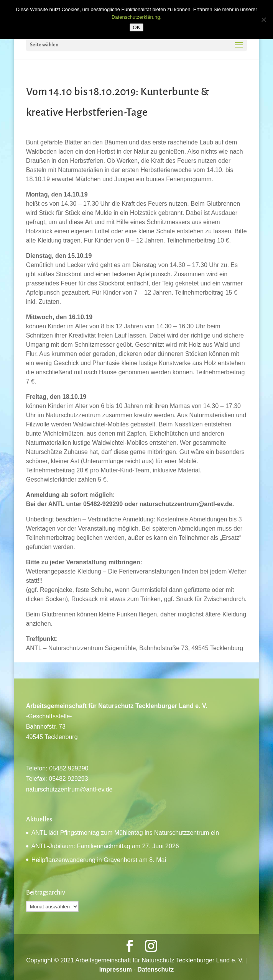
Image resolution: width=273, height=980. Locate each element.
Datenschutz (155, 969)
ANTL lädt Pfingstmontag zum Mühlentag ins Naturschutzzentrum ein (125, 833)
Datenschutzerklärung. (136, 17)
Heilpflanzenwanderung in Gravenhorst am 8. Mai (99, 860)
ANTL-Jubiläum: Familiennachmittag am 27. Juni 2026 (105, 846)
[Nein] (263, 20)
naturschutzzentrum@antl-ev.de (69, 789)
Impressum (116, 969)
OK (136, 27)
